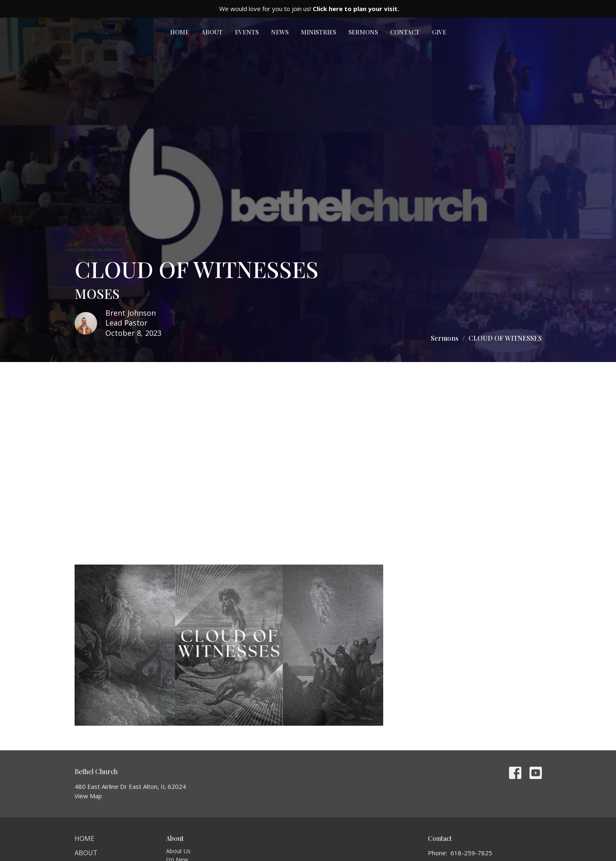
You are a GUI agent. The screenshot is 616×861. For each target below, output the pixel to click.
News (280, 32)
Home (180, 32)
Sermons (363, 32)
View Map (88, 796)
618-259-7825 (471, 853)
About (212, 32)
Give (439, 32)
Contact (405, 32)
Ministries (318, 32)
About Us (178, 851)
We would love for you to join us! (309, 9)
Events (247, 32)
